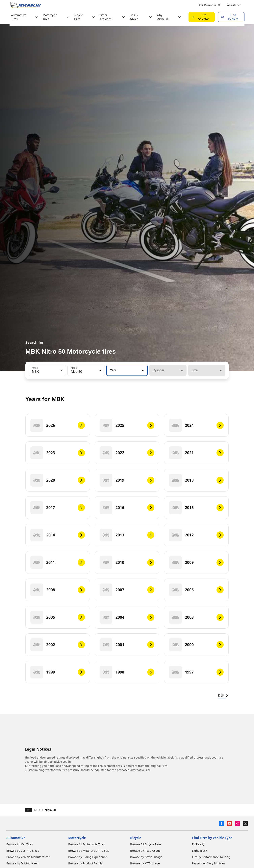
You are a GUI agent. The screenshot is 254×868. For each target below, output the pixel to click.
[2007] (127, 590)
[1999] (58, 672)
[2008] (58, 590)
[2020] (58, 480)
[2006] (196, 590)
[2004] (127, 617)
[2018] (196, 480)
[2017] (58, 508)
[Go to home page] (25, 5)
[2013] (127, 535)
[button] (61, 370)
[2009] (196, 562)
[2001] (127, 645)
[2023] (58, 453)
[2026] (58, 425)
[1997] (196, 672)
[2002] (58, 645)
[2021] (196, 453)
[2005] (58, 617)
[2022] (127, 453)
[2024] (196, 425)
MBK (37, 810)
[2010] (127, 562)
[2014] (58, 535)
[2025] (127, 425)
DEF (223, 695)
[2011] (58, 562)
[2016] (127, 508)
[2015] (196, 508)
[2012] (196, 535)
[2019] (127, 480)
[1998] (127, 672)
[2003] (196, 617)
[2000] (196, 645)
